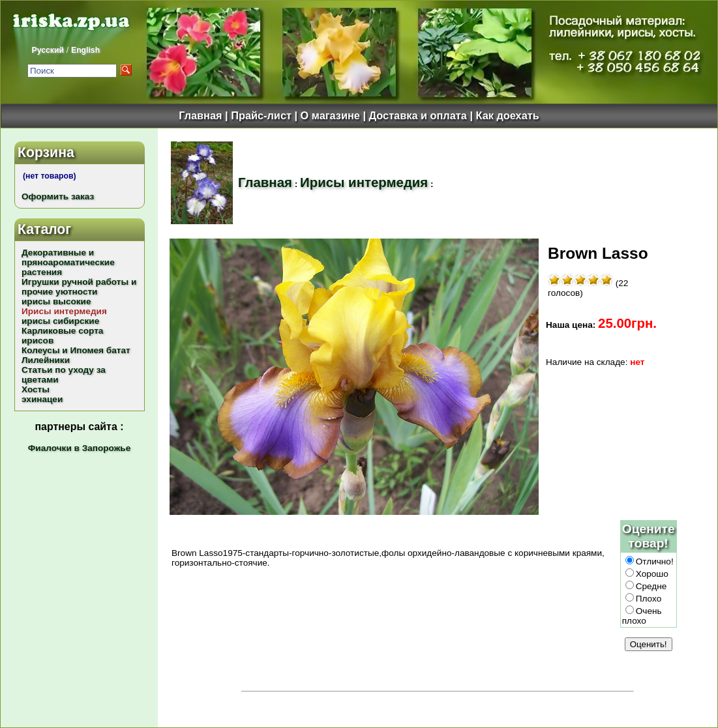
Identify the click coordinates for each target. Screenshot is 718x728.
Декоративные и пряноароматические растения (68, 262)
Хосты (36, 389)
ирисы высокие (56, 301)
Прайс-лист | (265, 115)
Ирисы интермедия (364, 182)
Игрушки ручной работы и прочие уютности (79, 287)
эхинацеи (42, 399)
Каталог (44, 229)
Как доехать (508, 115)
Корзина (46, 152)
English (85, 50)
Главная (265, 182)
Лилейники (46, 360)
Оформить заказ (58, 197)
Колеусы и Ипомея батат (76, 350)
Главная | (205, 115)
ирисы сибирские (60, 321)
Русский (48, 50)
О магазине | (335, 115)
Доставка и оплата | (422, 115)
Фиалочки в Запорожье (79, 448)
